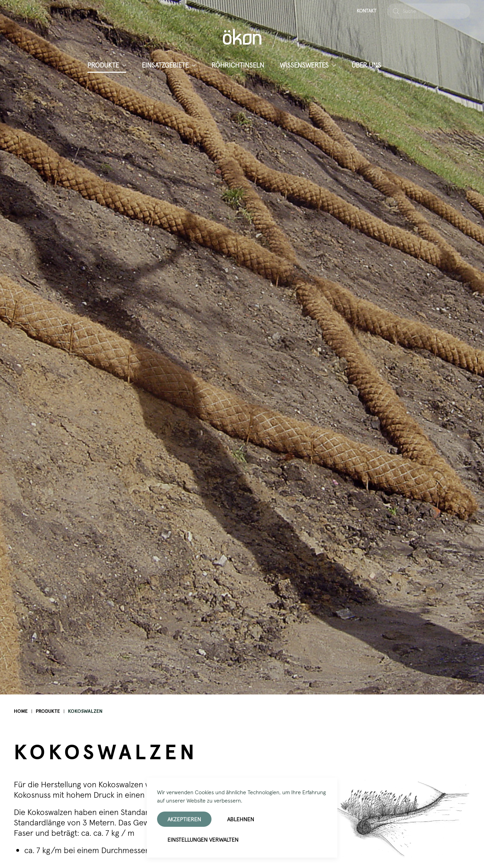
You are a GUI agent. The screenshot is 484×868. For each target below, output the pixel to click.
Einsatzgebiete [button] (169, 65)
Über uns (366, 65)
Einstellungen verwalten (203, 840)
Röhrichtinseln (238, 65)
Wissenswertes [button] (308, 65)
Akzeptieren (184, 819)
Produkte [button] (107, 65)
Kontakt (367, 11)
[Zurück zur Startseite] (242, 37)
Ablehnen (241, 819)
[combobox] (429, 11)
